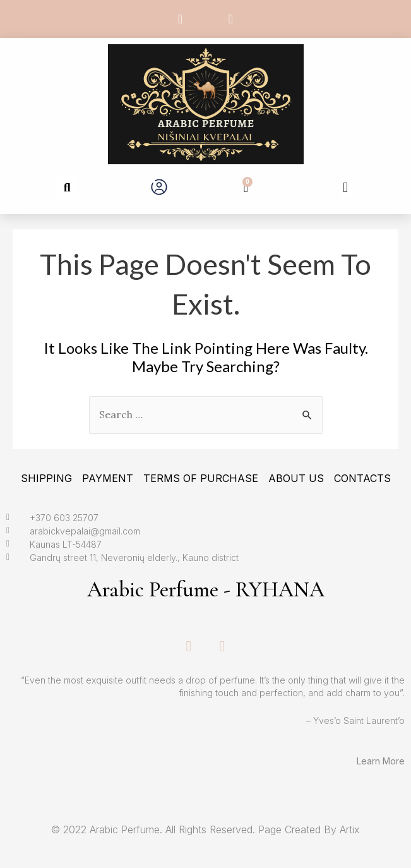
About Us (296, 478)
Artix (350, 829)
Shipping (46, 478)
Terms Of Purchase (201, 478)
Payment (108, 478)
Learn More (381, 761)
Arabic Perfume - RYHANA (206, 590)
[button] (67, 188)
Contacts (362, 478)
